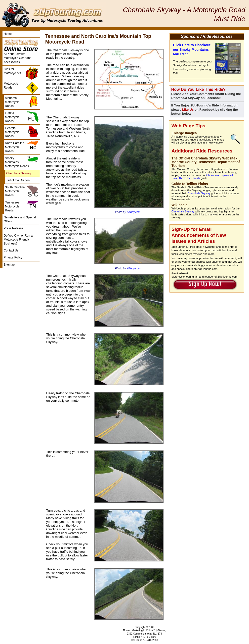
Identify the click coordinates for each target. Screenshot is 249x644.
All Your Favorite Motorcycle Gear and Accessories (18, 58)
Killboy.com (134, 212)
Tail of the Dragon (18, 180)
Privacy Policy (13, 257)
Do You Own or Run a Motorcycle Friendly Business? (18, 240)
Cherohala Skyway (199, 193)
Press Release (13, 228)
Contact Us (11, 250)
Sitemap (9, 265)
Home (8, 34)
